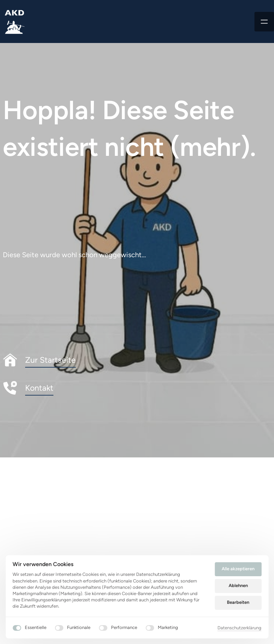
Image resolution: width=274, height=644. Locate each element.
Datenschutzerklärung (239, 628)
